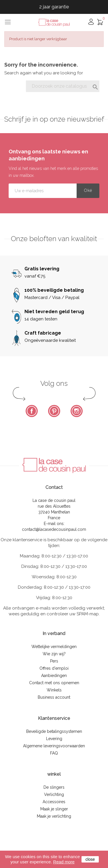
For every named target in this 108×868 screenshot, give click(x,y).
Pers (54, 661)
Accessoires (54, 802)
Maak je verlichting (54, 816)
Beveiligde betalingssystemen (54, 731)
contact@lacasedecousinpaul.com (54, 529)
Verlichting (54, 794)
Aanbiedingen (54, 676)
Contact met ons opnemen (54, 683)
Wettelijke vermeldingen (54, 647)
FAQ (54, 753)
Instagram (77, 411)
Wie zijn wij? (54, 654)
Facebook (32, 411)
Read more (64, 862)
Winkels (54, 690)
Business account (54, 697)
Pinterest (54, 411)
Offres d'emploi (54, 668)
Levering (54, 739)
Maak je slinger (54, 809)
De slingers (54, 787)
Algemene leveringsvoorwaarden (54, 746)
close (90, 859)
